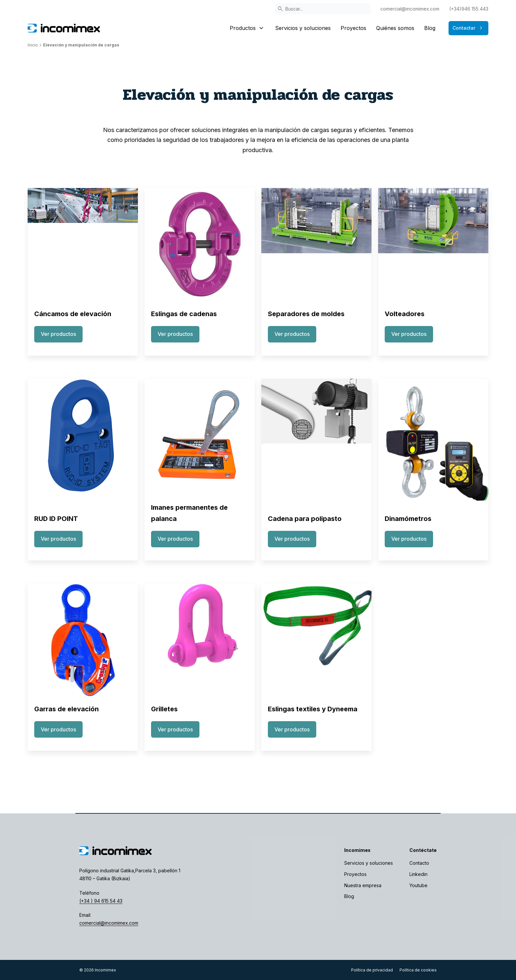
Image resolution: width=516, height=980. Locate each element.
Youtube (418, 885)
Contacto (419, 863)
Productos (247, 28)
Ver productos (58, 334)
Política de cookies (418, 970)
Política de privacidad (372, 970)
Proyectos (353, 28)
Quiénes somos (395, 28)
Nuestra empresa (363, 885)
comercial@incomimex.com (410, 9)
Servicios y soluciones (303, 28)
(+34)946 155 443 (469, 9)
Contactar (468, 28)
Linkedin (418, 874)
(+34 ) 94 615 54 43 (101, 901)
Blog (430, 28)
